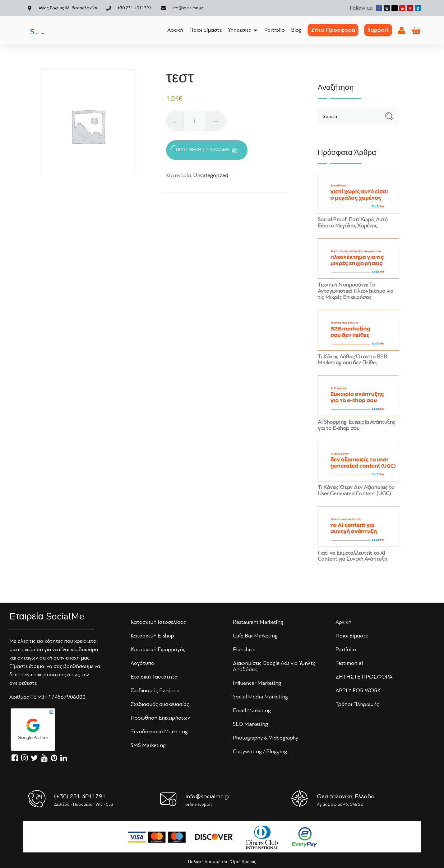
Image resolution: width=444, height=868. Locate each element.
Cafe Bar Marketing (255, 636)
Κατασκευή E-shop (152, 636)
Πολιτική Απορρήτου (208, 862)
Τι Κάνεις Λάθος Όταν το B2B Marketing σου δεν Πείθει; (352, 360)
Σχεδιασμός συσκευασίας (160, 704)
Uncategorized (211, 175)
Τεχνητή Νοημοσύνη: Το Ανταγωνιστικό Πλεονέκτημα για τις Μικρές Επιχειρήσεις (356, 291)
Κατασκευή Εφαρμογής (158, 649)
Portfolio (346, 649)
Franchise (244, 649)
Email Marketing (252, 710)
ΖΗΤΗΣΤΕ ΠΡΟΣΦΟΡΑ (364, 677)
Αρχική (343, 622)
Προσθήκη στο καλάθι (204, 149)
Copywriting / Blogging (260, 751)
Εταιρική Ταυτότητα (154, 677)
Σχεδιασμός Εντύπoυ (155, 690)
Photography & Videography (266, 738)
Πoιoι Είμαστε (352, 636)
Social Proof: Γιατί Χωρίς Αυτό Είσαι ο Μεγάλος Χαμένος (353, 222)
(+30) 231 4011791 (80, 796)
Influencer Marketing (257, 683)
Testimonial (349, 663)
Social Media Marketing (260, 697)
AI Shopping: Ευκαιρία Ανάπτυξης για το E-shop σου (356, 425)
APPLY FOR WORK (358, 690)
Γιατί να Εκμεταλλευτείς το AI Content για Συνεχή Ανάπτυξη (352, 556)
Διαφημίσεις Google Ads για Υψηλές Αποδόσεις (274, 666)
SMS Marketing (148, 745)
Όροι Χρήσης (243, 862)
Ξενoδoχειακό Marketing (159, 731)
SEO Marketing (250, 724)
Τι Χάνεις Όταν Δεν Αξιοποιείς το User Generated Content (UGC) (356, 490)
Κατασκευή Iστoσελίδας (158, 622)
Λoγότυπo (142, 663)
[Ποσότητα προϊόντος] (195, 121)
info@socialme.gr (207, 796)
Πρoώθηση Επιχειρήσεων (160, 718)
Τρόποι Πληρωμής (357, 704)
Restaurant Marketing (258, 622)
